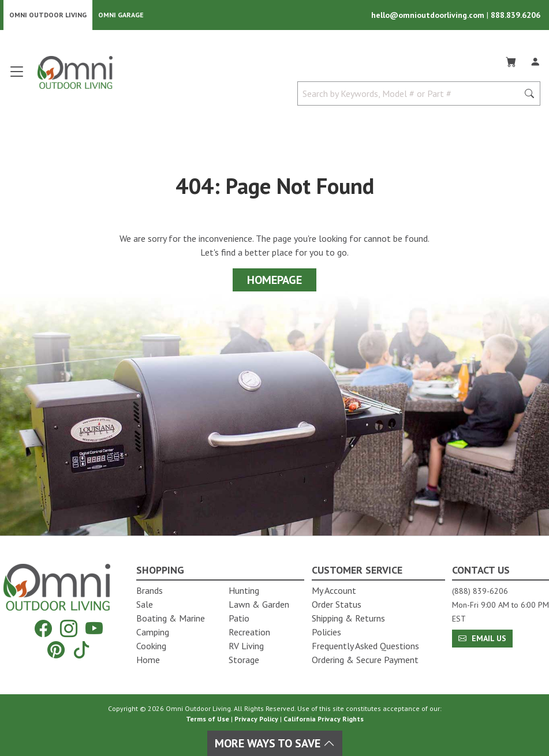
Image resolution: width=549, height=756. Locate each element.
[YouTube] (94, 629)
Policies (326, 632)
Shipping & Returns (348, 618)
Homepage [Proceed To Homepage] (274, 280)
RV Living (246, 646)
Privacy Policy (256, 719)
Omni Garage (121, 15)
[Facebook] (43, 629)
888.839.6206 (516, 15)
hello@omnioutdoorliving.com (429, 15)
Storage (244, 660)
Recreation (249, 632)
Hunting (244, 590)
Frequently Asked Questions (365, 646)
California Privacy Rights (324, 719)
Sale (145, 604)
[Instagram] (69, 629)
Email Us (482, 638)
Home (148, 660)
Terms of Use (208, 719)
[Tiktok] (81, 650)
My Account (334, 590)
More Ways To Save (275, 743)
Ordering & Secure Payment (365, 660)
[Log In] (535, 60)
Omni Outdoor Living (48, 15)
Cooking (151, 646)
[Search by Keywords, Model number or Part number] (411, 93)
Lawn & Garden (259, 604)
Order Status (337, 604)
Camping (153, 632)
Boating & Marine (171, 618)
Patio (239, 618)
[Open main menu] (17, 76)
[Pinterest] (56, 650)
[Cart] (511, 60)
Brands (150, 590)
